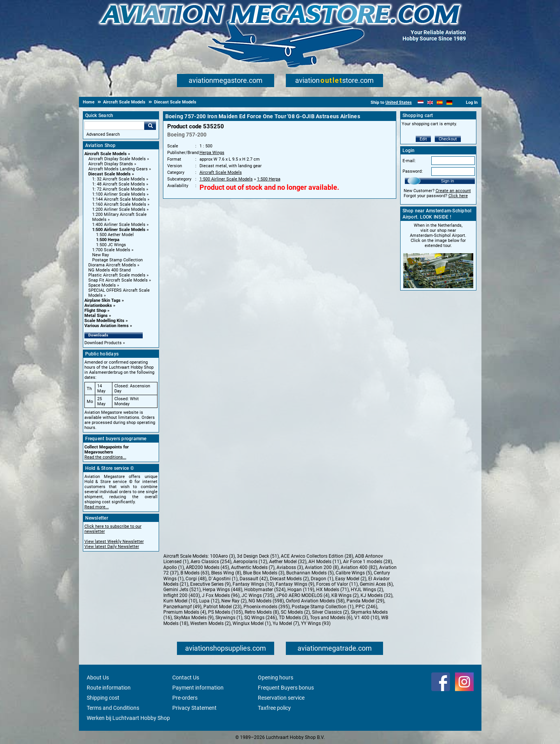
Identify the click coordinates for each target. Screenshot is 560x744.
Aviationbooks (98, 305)
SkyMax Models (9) (194, 618)
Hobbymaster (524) (265, 590)
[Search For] (114, 126)
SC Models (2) (295, 612)
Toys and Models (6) (331, 618)
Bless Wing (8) (226, 573)
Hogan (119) (301, 590)
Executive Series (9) (210, 584)
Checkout (448, 139)
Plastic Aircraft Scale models (117, 275)
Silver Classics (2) (330, 612)
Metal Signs (96, 316)
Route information (109, 688)
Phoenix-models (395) (267, 607)
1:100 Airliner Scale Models (119, 194)
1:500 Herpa (108, 240)
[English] (430, 102)
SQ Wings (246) (261, 618)
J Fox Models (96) (221, 595)
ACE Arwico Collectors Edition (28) (317, 556)
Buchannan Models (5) (310, 573)
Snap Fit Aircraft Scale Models (118, 280)
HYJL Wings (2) (367, 590)
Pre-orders (185, 698)
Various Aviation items (107, 326)
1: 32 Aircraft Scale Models (119, 179)
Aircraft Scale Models (106, 154)
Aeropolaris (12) (250, 562)
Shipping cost (103, 698)
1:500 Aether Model (115, 235)
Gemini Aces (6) (376, 584)
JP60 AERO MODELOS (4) (303, 595)
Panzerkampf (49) (182, 607)
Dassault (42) (254, 579)
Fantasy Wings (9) (295, 584)
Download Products (103, 343)
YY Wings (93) (316, 623)
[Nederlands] (421, 102)
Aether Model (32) (288, 562)
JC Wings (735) (258, 595)
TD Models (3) (293, 618)
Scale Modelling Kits (104, 321)
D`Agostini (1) (223, 579)
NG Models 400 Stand (109, 270)
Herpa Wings (212, 153)
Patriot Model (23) (222, 607)
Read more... (97, 507)
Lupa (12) (209, 601)
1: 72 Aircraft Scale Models (119, 189)
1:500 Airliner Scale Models (119, 230)
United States (399, 102)
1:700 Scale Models (111, 250)
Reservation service (281, 698)
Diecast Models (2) (289, 579)
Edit (423, 139)
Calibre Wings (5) (354, 573)
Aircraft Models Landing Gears (118, 169)
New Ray (101, 255)
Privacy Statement (194, 708)
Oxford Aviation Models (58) (315, 601)
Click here (458, 196)
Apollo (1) (174, 567)
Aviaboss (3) (290, 567)
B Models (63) (195, 573)
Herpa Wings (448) (222, 590)
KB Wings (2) (345, 595)
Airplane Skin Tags (102, 300)
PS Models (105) (225, 612)
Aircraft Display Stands (111, 164)
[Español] (440, 102)
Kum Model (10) (180, 601)
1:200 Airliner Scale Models (119, 209)
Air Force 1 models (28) (367, 562)
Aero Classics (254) (211, 562)
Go (150, 126)
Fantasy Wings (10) (253, 584)
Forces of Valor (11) (337, 584)
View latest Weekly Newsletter (114, 542)
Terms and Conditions (113, 708)
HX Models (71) (332, 590)
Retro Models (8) (262, 612)
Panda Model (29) (365, 601)
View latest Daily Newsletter (112, 547)
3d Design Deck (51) (258, 556)
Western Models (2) (210, 623)
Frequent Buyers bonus (286, 688)
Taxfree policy (274, 708)
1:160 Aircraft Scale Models (119, 204)
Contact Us (186, 677)
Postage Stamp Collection (117, 260)
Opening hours (276, 677)
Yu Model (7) (286, 623)
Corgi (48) (196, 579)
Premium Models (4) (185, 612)
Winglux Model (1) (252, 623)
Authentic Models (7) (253, 567)
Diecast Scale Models (109, 174)
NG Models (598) (266, 601)
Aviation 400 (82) (359, 567)
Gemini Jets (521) (182, 590)
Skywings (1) (229, 618)
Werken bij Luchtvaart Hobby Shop (128, 718)
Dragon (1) (322, 579)
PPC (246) (366, 607)
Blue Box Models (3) (264, 573)
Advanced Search (103, 134)
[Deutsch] (449, 102)
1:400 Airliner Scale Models (119, 225)
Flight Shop (95, 311)
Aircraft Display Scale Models (117, 159)
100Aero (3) (222, 556)
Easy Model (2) (351, 579)
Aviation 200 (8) (322, 567)
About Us (98, 677)
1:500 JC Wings (111, 245)
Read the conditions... (105, 457)
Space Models (102, 285)
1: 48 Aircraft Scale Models (119, 184)
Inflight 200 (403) (182, 595)
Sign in (448, 181)
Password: (413, 171)
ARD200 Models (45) (207, 567)
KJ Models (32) (376, 595)
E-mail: (409, 161)
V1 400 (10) (367, 618)
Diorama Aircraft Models (112, 265)
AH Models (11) (325, 562)
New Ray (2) (234, 601)
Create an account (453, 191)
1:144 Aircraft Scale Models (119, 199)
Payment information (198, 688)
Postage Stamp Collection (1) (323, 607)
